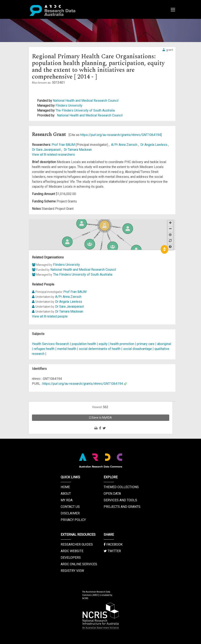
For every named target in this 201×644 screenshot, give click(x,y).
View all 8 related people (50, 316)
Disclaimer (70, 513)
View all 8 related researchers (53, 155)
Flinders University (69, 106)
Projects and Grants (122, 507)
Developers (71, 558)
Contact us (70, 507)
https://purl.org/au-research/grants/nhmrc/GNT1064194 (121, 135)
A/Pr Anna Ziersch (125, 145)
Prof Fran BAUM (64, 145)
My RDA (67, 500)
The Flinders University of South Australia (85, 110)
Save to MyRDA (100, 418)
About (66, 494)
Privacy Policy (73, 520)
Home (65, 487)
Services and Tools (120, 500)
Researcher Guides (77, 544)
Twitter (112, 551)
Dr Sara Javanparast (47, 150)
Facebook (113, 544)
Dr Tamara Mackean (78, 150)
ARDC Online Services (79, 564)
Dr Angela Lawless (154, 145)
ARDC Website (72, 551)
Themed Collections (121, 487)
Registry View (72, 571)
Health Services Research (51, 344)
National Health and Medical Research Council (86, 101)
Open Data (112, 494)
